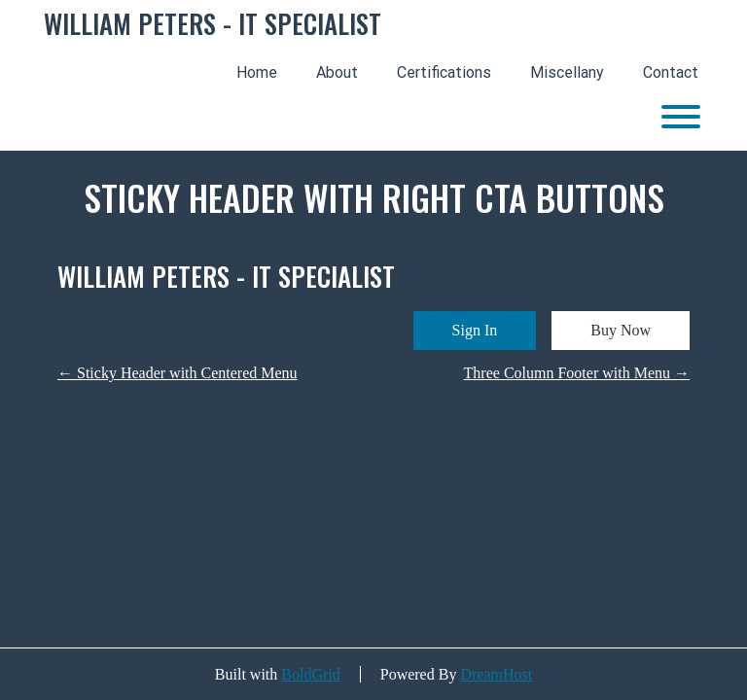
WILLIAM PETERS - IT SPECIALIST (213, 24)
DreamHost (496, 674)
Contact (671, 72)
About (337, 72)
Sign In (475, 330)
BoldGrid (310, 674)
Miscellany (567, 72)
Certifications (444, 72)
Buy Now (621, 330)
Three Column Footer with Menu (577, 373)
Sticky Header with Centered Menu (178, 373)
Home (257, 72)
